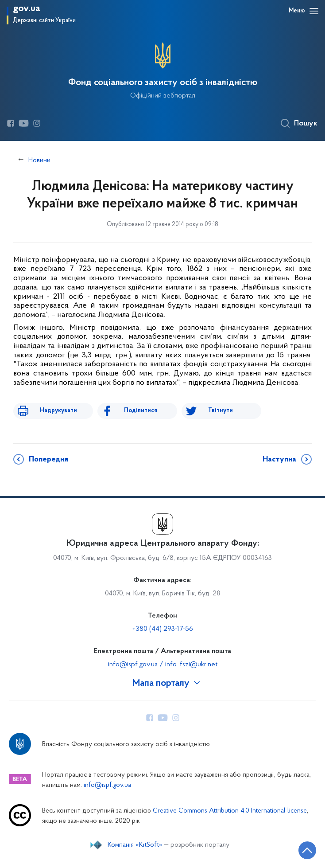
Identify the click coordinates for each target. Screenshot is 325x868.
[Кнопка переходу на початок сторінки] (307, 850)
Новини (39, 160)
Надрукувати (58, 411)
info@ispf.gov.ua (107, 785)
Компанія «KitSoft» (135, 845)
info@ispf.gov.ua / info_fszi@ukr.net (163, 665)
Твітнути (221, 411)
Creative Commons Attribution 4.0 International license (230, 811)
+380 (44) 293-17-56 (163, 629)
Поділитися (141, 411)
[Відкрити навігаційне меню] (314, 11)
